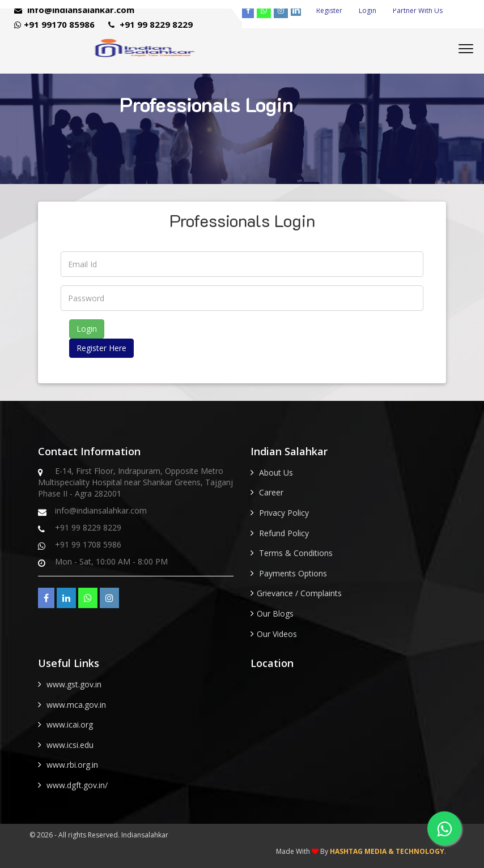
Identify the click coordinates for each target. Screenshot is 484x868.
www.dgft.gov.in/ (77, 785)
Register (329, 10)
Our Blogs (275, 613)
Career (271, 492)
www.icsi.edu (70, 745)
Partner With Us (418, 10)
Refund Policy (284, 533)
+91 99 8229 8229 (150, 24)
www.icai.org (70, 724)
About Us (276, 473)
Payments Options (293, 573)
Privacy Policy (284, 513)
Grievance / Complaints (299, 593)
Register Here (101, 348)
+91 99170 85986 (54, 24)
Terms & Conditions (296, 553)
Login (368, 10)
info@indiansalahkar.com (74, 10)
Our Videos (277, 634)
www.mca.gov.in (76, 705)
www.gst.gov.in (74, 684)
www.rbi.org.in (72, 765)
